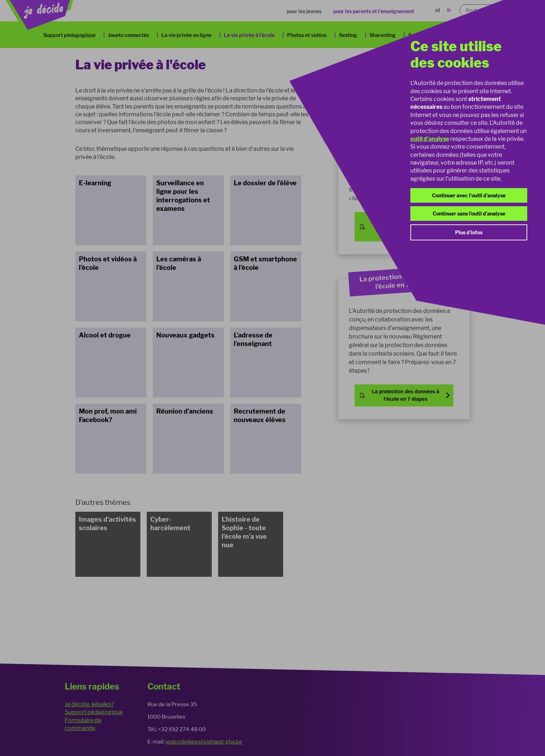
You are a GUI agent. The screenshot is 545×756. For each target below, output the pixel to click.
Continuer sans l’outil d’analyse (469, 214)
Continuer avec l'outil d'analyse (469, 195)
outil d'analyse (430, 139)
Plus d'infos (469, 232)
